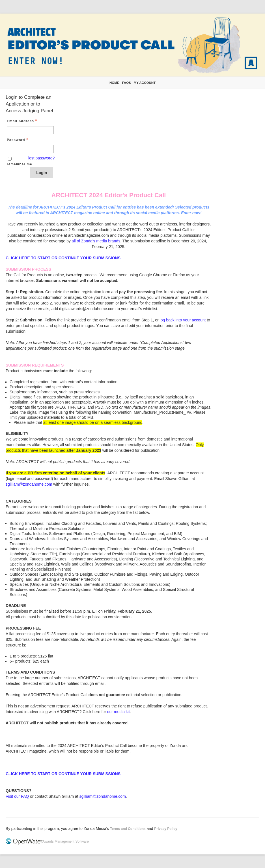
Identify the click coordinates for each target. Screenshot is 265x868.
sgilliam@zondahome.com (29, 484)
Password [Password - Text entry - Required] (18, 140)
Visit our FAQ (17, 796)
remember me (20, 164)
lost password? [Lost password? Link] (41, 158)
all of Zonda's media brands (96, 241)
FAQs (126, 83)
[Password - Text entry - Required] (30, 149)
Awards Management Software (66, 841)
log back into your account (183, 320)
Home (114, 83)
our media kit (119, 712)
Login (42, 173)
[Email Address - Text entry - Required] (30, 130)
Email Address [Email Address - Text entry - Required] (23, 121)
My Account (145, 83)
